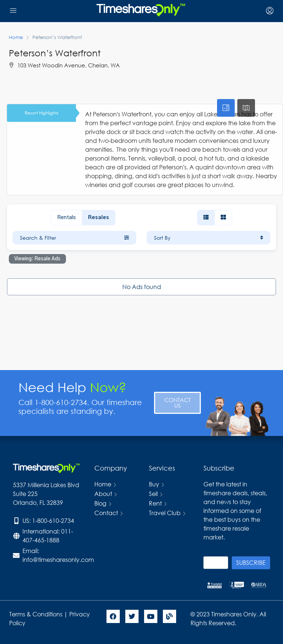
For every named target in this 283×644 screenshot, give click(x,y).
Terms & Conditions (36, 614)
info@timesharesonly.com (58, 559)
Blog (100, 503)
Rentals (67, 218)
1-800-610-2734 (53, 520)
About (103, 494)
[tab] (226, 108)
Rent (155, 503)
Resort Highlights (42, 113)
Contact (106, 513)
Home (103, 484)
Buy (154, 484)
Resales (99, 218)
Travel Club (165, 513)
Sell (153, 494)
